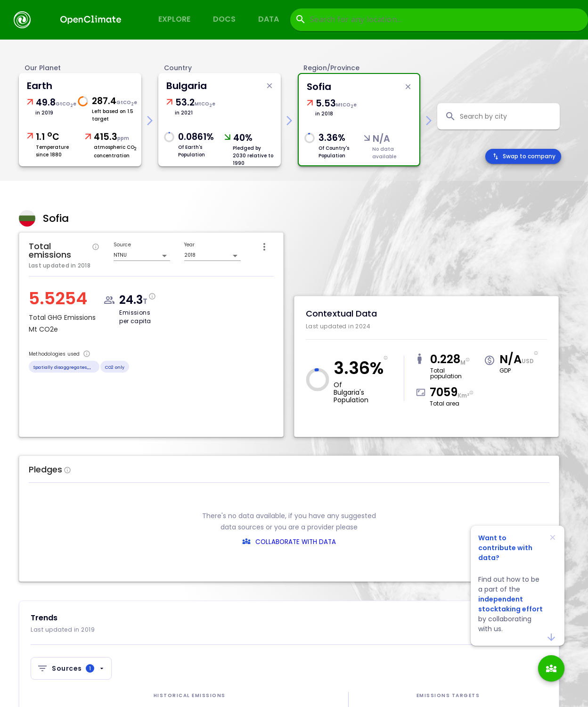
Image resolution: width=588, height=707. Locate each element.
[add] (551, 668)
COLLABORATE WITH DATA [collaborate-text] (296, 542)
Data (269, 19)
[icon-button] (264, 247)
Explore (174, 19)
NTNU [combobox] (120, 255)
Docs (224, 19)
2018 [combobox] (190, 255)
